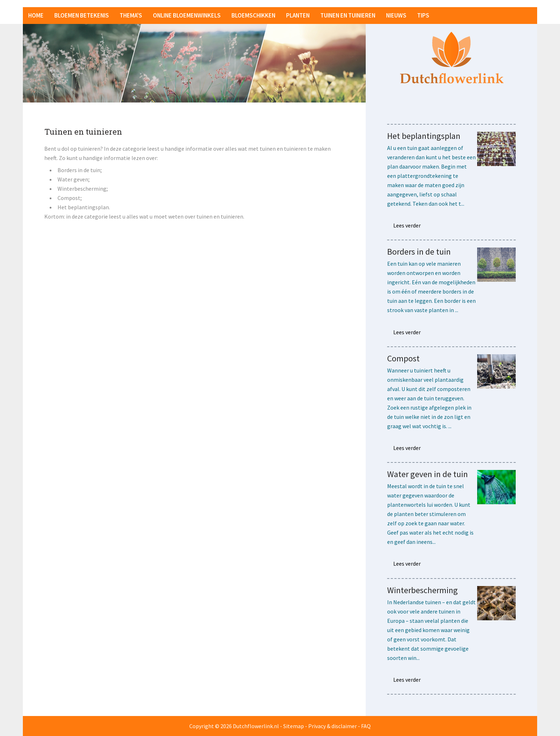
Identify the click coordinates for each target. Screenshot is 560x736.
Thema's (131, 15)
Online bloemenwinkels (187, 15)
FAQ (366, 726)
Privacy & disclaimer (332, 726)
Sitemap (294, 726)
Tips (423, 15)
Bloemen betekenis (82, 15)
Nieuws (396, 15)
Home (36, 15)
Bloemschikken (253, 15)
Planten (298, 15)
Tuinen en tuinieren (348, 15)
